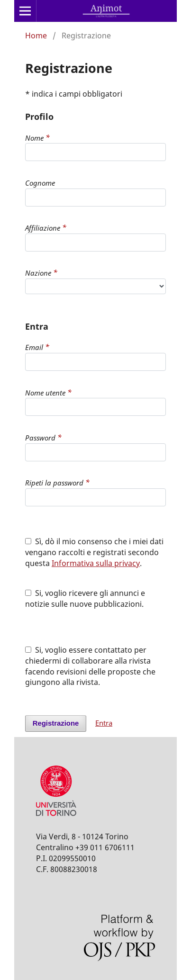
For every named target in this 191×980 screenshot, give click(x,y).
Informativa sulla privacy (96, 563)
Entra (104, 723)
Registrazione (56, 723)
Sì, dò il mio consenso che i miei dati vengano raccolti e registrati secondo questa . (94, 552)
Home (36, 36)
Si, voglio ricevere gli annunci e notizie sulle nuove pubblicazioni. (85, 598)
